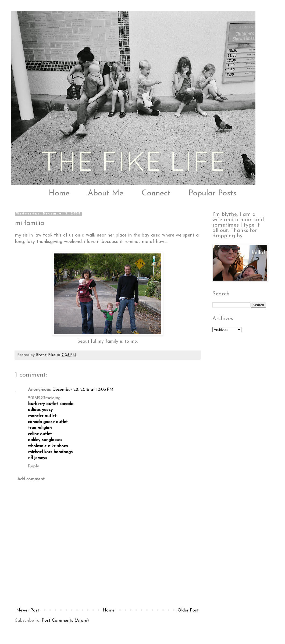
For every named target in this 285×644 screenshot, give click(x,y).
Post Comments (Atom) (65, 621)
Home (59, 193)
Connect (156, 193)
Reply (33, 466)
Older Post (188, 610)
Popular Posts (212, 193)
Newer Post (28, 610)
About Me (106, 193)
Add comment (31, 479)
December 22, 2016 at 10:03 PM (83, 390)
